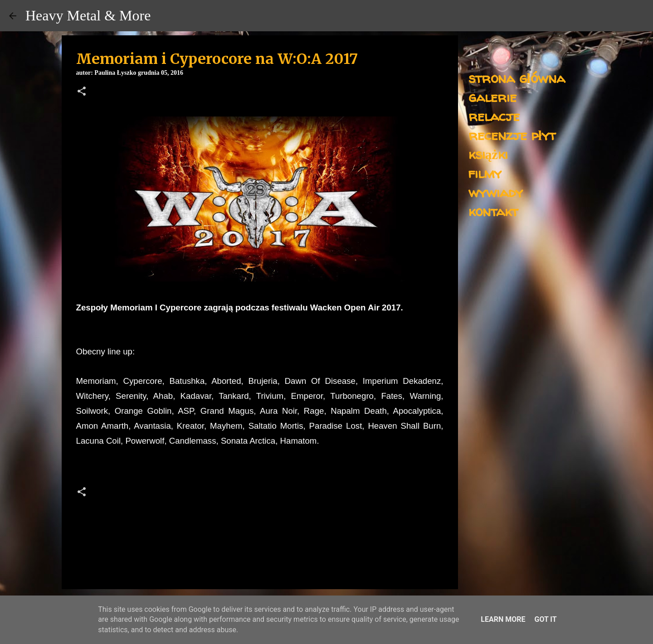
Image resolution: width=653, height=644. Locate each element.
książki (488, 154)
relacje (494, 116)
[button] (82, 92)
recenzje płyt (512, 135)
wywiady (496, 192)
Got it (545, 619)
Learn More (503, 619)
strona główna (517, 78)
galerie (492, 97)
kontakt (493, 211)
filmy (485, 173)
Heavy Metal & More (88, 15)
